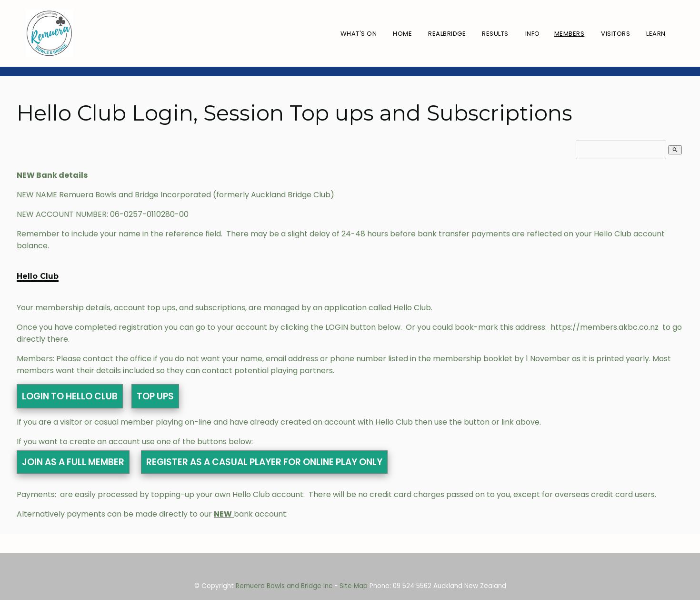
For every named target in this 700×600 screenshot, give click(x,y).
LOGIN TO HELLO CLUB (70, 396)
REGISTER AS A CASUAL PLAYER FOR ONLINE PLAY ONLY (264, 462)
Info (533, 34)
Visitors (615, 34)
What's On (359, 34)
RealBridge (447, 34)
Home (402, 34)
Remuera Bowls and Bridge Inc (284, 586)
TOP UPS (155, 396)
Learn (656, 34)
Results (495, 34)
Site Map (354, 586)
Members (570, 34)
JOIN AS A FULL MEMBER (73, 462)
